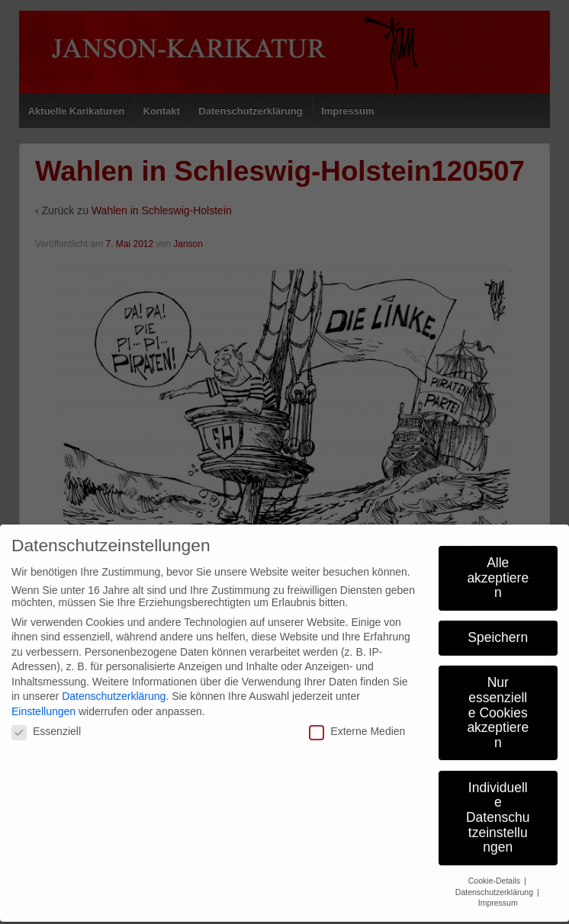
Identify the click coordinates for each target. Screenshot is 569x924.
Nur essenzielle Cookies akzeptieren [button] (498, 701)
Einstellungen (43, 700)
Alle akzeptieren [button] (498, 567)
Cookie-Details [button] (495, 869)
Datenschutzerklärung (114, 685)
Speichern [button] (498, 627)
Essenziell (46, 720)
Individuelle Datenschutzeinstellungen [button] (498, 806)
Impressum (498, 892)
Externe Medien (357, 720)
